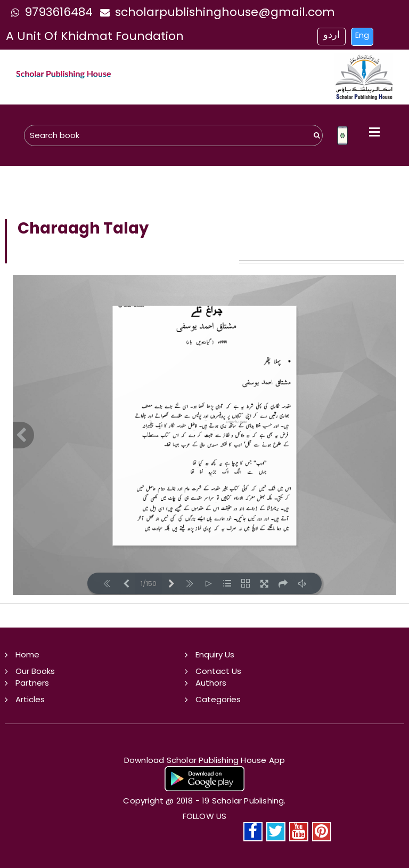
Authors (211, 683)
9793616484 (49, 12)
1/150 (149, 584)
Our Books (35, 671)
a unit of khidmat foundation (95, 36)
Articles (30, 699)
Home (27, 654)
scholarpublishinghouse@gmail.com (215, 12)
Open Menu (374, 132)
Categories (218, 699)
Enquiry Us (215, 654)
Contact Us (218, 671)
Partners (32, 683)
